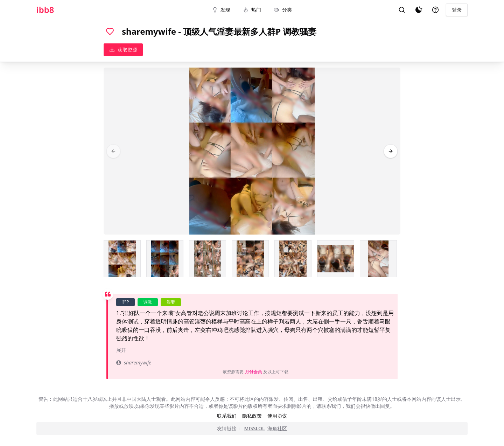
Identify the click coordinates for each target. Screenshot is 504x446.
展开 (121, 350)
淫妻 (171, 302)
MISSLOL (255, 428)
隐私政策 (252, 416)
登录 (457, 10)
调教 (148, 302)
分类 (283, 10)
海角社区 (277, 428)
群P (125, 302)
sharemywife (134, 363)
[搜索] (402, 10)
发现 (221, 10)
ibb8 (45, 10)
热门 (252, 10)
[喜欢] (110, 32)
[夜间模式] (419, 10)
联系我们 (227, 416)
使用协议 (277, 416)
